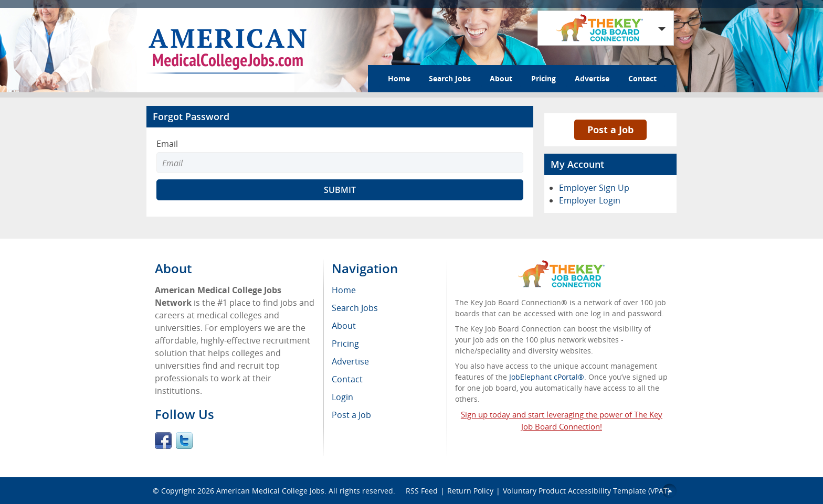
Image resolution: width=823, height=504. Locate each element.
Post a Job (610, 130)
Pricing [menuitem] (345, 344)
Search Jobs (450, 78)
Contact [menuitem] (347, 379)
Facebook (163, 441)
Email (167, 144)
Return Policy (470, 491)
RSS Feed (422, 491)
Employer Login (590, 200)
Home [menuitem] (344, 290)
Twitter (184, 441)
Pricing (544, 78)
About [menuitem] (344, 326)
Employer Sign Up (594, 188)
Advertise (592, 78)
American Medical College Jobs (270, 491)
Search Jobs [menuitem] (355, 308)
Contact (642, 78)
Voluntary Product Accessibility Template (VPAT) (586, 491)
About (501, 78)
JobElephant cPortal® (547, 377)
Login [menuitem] (342, 397)
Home (399, 78)
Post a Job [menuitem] (351, 415)
